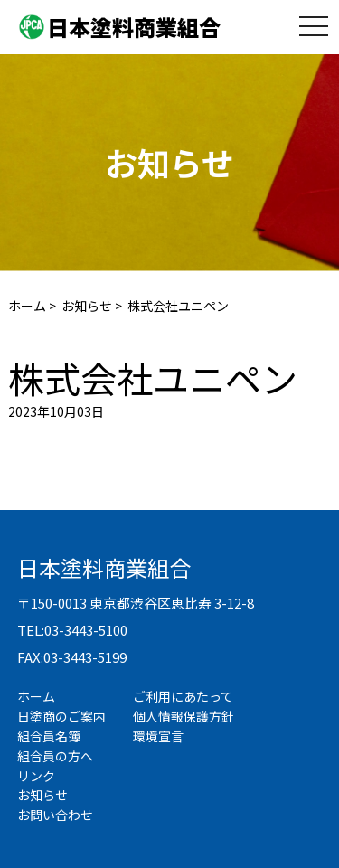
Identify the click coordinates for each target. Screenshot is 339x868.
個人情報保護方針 (184, 716)
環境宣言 (158, 736)
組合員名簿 (49, 736)
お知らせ (87, 306)
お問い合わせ (55, 815)
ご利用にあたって (183, 696)
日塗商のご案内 (61, 716)
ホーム (27, 306)
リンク (36, 776)
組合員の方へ (55, 756)
